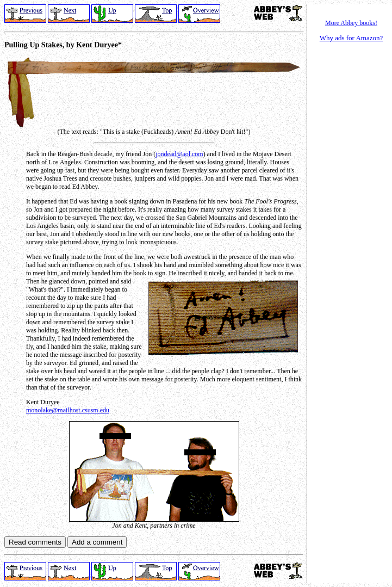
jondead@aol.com (179, 154)
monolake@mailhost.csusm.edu (68, 410)
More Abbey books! (351, 23)
